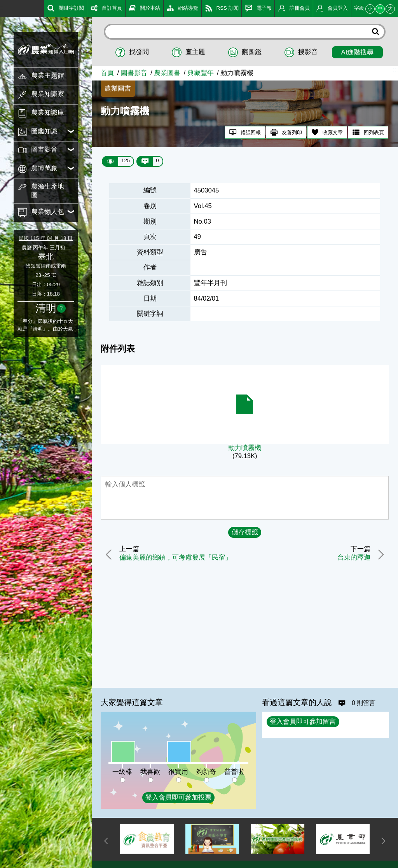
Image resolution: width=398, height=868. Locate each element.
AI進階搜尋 (358, 52)
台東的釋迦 (353, 558)
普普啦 (234, 772)
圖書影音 (134, 73)
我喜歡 (150, 772)
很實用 (178, 772)
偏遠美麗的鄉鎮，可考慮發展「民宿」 (176, 558)
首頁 (107, 73)
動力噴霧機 (245, 448)
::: (3, 8)
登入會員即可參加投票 (178, 797)
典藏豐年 (201, 73)
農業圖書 (167, 73)
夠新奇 (206, 772)
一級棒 (122, 772)
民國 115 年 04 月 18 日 (46, 238)
